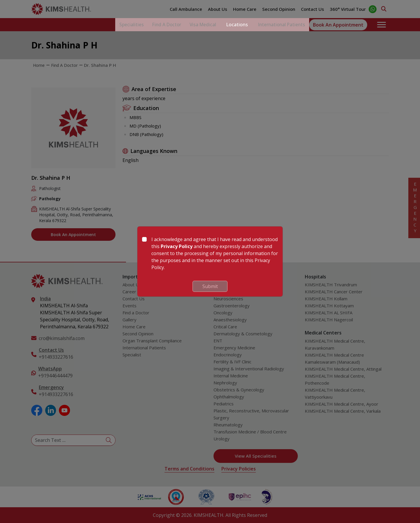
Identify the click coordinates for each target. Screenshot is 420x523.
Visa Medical (195, 25)
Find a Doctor (155, 25)
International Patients (279, 25)
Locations (232, 25)
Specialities (116, 25)
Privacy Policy (177, 246)
